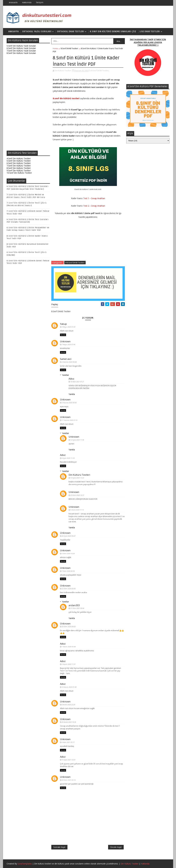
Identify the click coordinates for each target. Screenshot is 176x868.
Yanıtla (63, 335)
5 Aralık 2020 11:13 (77, 510)
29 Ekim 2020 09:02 (69, 626)
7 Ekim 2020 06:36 (68, 571)
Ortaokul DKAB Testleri (71, 32)
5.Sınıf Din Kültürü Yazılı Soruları (21, 46)
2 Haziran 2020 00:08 (69, 362)
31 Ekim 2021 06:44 (77, 608)
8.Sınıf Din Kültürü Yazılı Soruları (21, 53)
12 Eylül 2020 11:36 (77, 440)
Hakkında (145, 864)
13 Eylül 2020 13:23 (77, 478)
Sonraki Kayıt (59, 847)
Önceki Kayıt (116, 847)
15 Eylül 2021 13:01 (69, 760)
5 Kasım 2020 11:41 (69, 664)
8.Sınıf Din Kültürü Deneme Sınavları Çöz (113, 32)
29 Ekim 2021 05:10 (69, 780)
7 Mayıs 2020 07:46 (68, 344)
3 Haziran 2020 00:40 (69, 403)
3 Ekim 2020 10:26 (68, 553)
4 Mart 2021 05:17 (68, 742)
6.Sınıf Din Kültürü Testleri (19, 163)
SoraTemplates (25, 864)
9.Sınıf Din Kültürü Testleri (19, 171)
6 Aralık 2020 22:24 (68, 705)
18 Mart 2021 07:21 (77, 382)
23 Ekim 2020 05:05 (69, 589)
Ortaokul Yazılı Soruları (37, 32)
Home (55, 48)
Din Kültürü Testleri (79, 475)
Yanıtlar (65, 375)
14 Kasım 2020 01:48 (69, 687)
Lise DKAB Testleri (150, 32)
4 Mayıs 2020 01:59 (68, 327)
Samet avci (66, 359)
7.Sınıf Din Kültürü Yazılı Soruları (21, 51)
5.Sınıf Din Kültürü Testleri (19, 161)
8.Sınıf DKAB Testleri (69, 48)
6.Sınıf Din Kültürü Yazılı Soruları (21, 48)
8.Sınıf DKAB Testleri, (100, 71)
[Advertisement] (28, 103)
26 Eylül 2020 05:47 (69, 536)
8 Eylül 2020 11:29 (68, 458)
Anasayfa (13, 3)
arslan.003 (74, 605)
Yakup (63, 324)
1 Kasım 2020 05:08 (69, 647)
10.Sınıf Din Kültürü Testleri (19, 173)
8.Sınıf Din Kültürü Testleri (19, 168)
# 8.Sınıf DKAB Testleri (75, 263)
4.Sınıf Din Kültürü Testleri (19, 158)
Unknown (65, 341)
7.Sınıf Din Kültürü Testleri (19, 166)
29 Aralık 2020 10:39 (69, 722)
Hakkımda (27, 3)
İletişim (40, 3)
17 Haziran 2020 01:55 (70, 420)
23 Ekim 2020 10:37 (77, 495)
